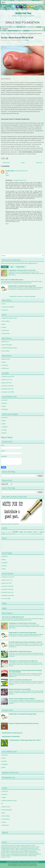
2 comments (26, 40)
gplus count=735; (7, 383)
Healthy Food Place (23, 13)
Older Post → (40, 163)
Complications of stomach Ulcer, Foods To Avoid (22, 270)
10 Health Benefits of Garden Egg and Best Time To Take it (25, 740)
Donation (10, 532)
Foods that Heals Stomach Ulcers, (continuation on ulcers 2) (25, 642)
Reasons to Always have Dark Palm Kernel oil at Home (24, 723)
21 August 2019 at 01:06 (19, 180)
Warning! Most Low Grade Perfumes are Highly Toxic (23, 661)
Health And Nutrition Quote (9, 318)
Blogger (33, 296)
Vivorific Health (10, 171)
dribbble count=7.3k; (8, 592)
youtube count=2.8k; (8, 386)
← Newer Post (5, 163)
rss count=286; (6, 599)
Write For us (5, 342)
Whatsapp (5, 409)
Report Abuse (7, 437)
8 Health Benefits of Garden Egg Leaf (12, 733)
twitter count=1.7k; (7, 380)
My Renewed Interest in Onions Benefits (20, 689)
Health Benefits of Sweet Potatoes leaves (20, 652)
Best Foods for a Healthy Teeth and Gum (12, 280)
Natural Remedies (11, 34)
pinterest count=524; (8, 389)
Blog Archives (21, 267)
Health (4, 362)
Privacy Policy (6, 334)
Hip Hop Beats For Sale (31, 865)
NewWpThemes (17, 864)
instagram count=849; (8, 392)
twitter (4, 421)
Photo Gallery (6, 321)
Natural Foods (6, 359)
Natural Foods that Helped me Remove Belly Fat (22, 699)
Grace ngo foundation (8, 307)
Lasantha (34, 864)
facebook (5, 400)
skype (4, 424)
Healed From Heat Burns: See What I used (20, 680)
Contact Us (5, 310)
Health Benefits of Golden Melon (11, 737)
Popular (5, 267)
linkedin (4, 433)
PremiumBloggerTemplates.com (16, 865)
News (4, 324)
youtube (4, 430)
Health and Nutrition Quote (28, 532)
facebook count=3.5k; (8, 377)
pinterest (5, 403)
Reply (7, 175)
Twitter (4, 406)
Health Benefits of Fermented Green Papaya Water (22, 286)
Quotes (4, 327)
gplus (4, 767)
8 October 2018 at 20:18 (21, 171)
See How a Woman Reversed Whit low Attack (17, 37)
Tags (12, 267)
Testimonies (5, 330)
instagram (5, 427)
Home (3, 34)
